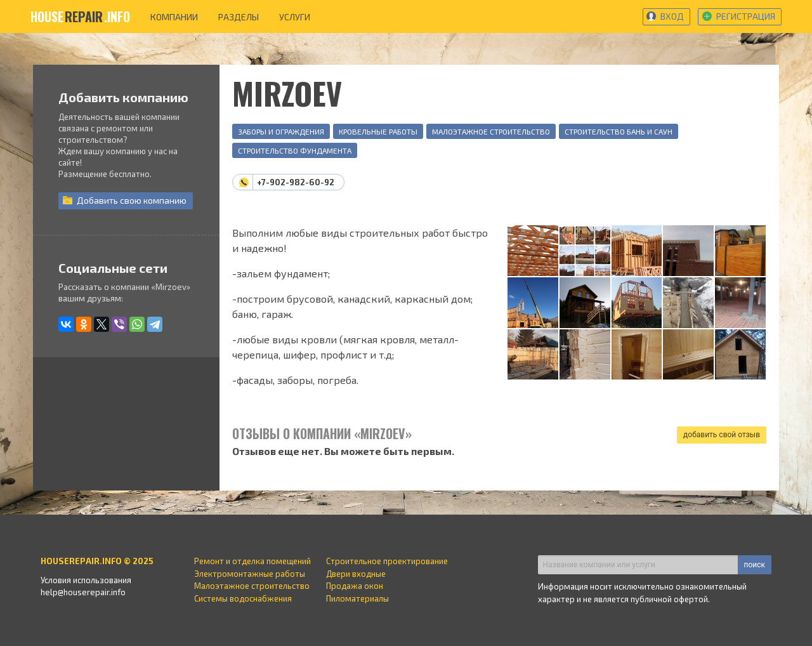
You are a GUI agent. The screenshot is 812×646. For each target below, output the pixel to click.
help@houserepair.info (83, 592)
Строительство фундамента (295, 150)
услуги (295, 17)
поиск (755, 565)
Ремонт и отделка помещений (252, 561)
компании (174, 17)
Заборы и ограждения (281, 131)
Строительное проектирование (387, 561)
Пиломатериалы (357, 598)
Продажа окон (355, 586)
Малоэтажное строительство (491, 131)
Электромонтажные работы (250, 574)
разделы (239, 17)
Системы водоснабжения (243, 598)
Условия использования (86, 580)
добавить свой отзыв (722, 435)
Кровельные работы (378, 131)
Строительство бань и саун (619, 131)
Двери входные (356, 574)
